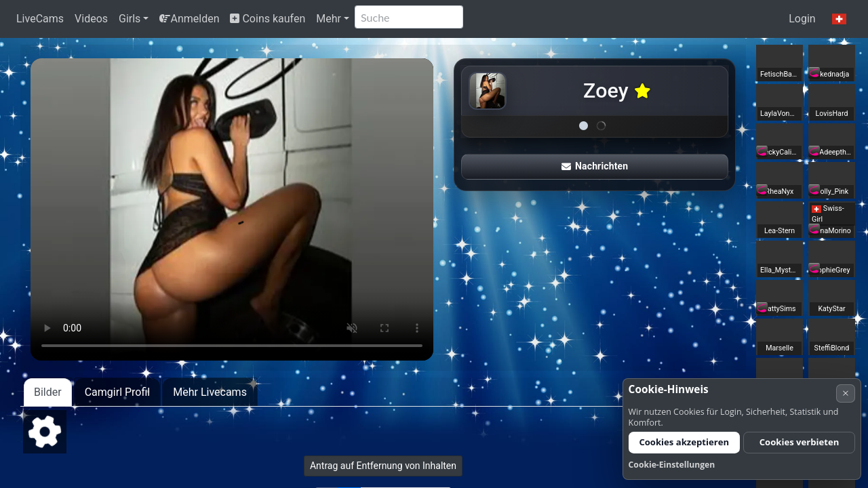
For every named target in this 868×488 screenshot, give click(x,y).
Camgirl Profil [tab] (118, 392)
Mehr (329, 19)
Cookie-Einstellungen (672, 465)
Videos (91, 19)
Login (802, 19)
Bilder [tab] (48, 392)
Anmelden (189, 19)
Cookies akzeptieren (684, 442)
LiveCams (40, 19)
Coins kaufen (268, 19)
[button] (839, 19)
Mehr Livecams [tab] (210, 392)
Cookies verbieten (800, 442)
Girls (130, 19)
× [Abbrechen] (846, 393)
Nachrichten (595, 166)
